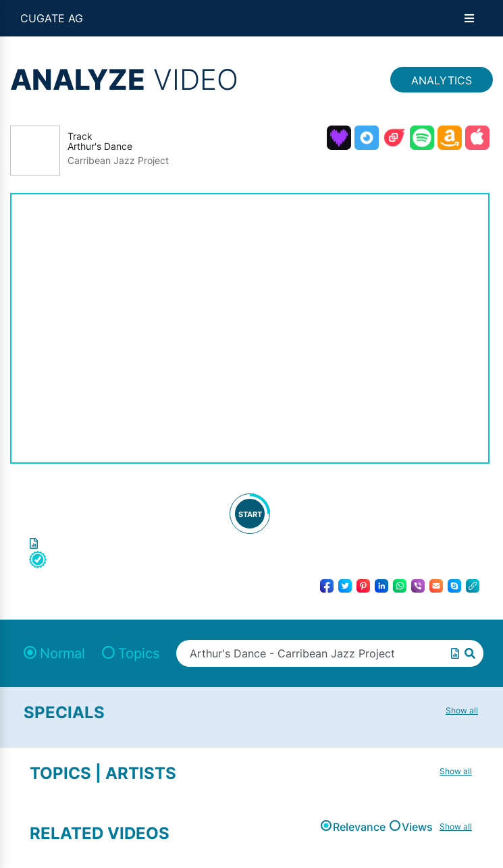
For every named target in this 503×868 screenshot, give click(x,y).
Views (417, 827)
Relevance (359, 827)
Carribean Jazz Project (118, 161)
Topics (139, 653)
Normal (62, 653)
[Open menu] (469, 18)
